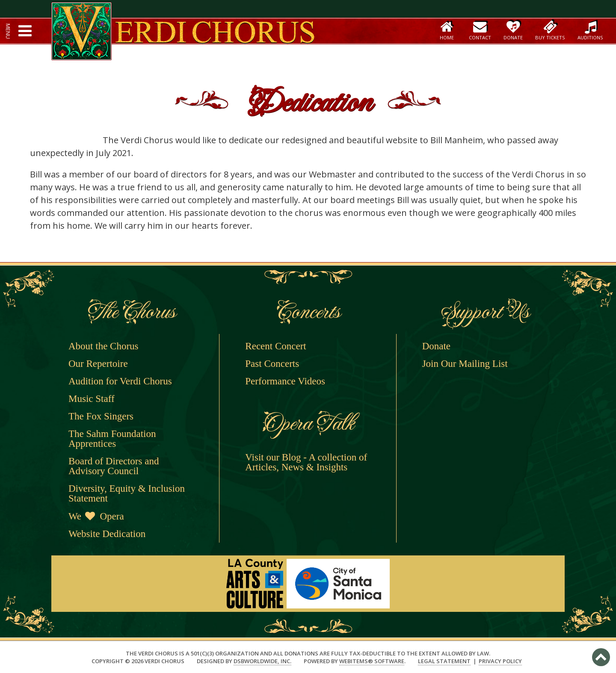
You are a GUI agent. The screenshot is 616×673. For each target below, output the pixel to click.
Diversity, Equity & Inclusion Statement (127, 493)
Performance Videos (285, 381)
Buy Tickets (550, 30)
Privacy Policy (500, 661)
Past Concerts (272, 364)
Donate (513, 30)
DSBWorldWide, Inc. (262, 661)
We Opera (96, 516)
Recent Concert (275, 346)
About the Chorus (104, 346)
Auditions (590, 30)
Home (447, 30)
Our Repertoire (98, 364)
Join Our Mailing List (465, 364)
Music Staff (92, 399)
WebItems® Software (372, 661)
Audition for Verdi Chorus (120, 381)
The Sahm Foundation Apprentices (112, 439)
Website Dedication (107, 534)
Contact (480, 30)
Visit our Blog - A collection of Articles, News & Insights (306, 462)
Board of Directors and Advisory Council (114, 466)
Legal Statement (444, 661)
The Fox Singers (101, 416)
